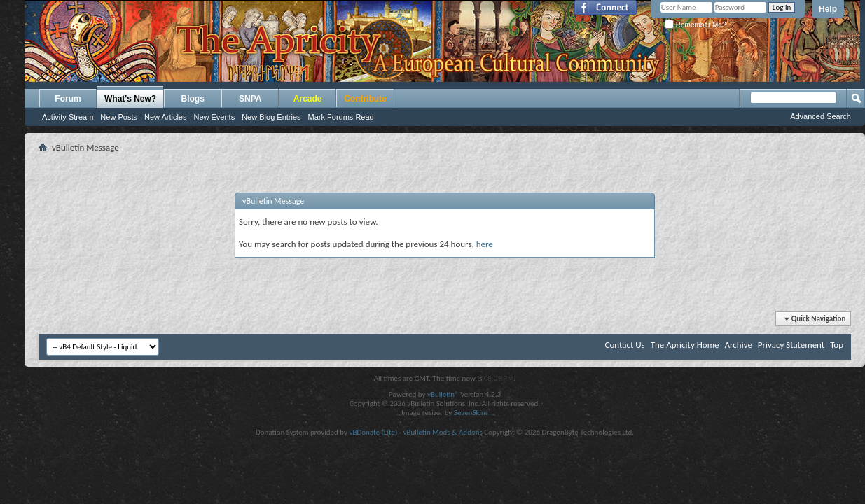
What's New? (130, 99)
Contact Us (625, 345)
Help (828, 9)
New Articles (166, 117)
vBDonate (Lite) (373, 432)
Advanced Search (821, 116)
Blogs (193, 99)
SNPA (250, 99)
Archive (738, 345)
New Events (214, 117)
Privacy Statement (791, 345)
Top (837, 345)
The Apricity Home (685, 345)
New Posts (119, 117)
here (485, 244)
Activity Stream (68, 117)
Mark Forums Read (341, 117)
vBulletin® (443, 394)
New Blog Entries (271, 117)
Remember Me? (695, 25)
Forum (68, 99)
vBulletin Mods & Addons (443, 432)
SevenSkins (471, 413)
